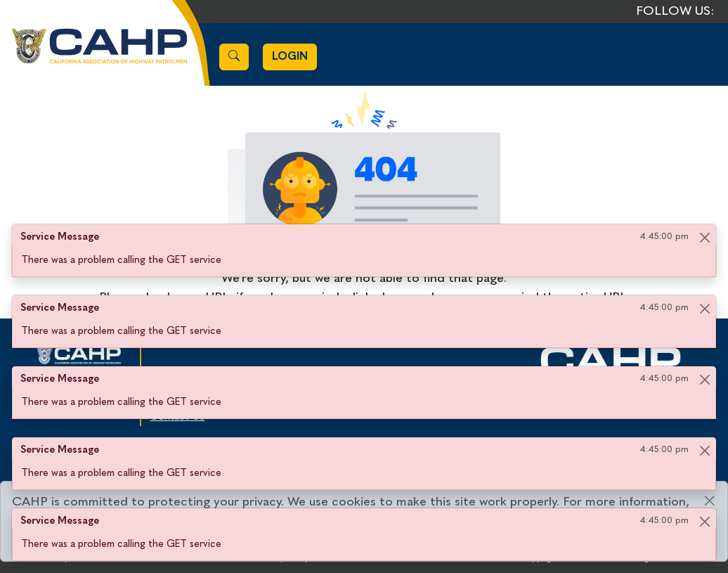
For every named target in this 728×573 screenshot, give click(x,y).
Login (290, 57)
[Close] (704, 237)
